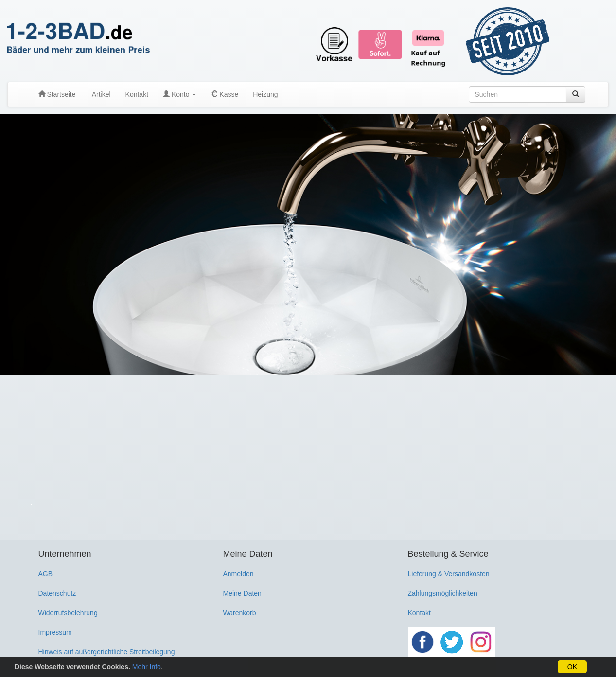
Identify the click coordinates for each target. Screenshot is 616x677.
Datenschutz (57, 593)
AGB (46, 574)
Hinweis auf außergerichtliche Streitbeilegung (107, 652)
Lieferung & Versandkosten (449, 574)
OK (572, 667)
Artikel (101, 94)
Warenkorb (240, 613)
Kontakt (137, 94)
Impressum (55, 632)
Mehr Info (147, 667)
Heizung (265, 94)
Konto (179, 94)
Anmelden (238, 574)
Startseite (57, 94)
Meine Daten (242, 593)
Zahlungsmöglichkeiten (443, 593)
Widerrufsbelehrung (68, 613)
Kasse (224, 94)
